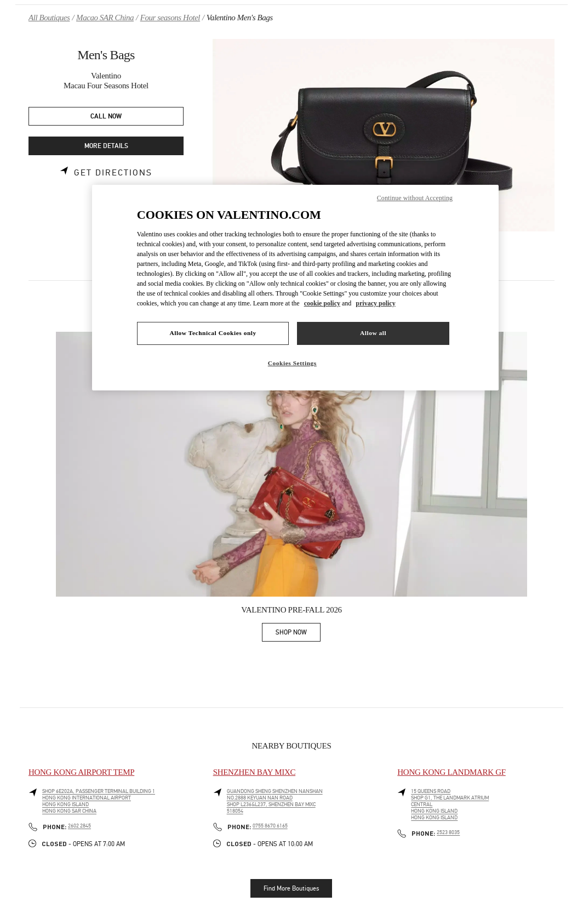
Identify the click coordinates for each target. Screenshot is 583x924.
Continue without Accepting (415, 198)
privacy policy (375, 303)
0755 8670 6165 (270, 826)
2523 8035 (448, 832)
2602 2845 (79, 826)
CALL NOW (106, 117)
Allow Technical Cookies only (213, 333)
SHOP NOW (298, 634)
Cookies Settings (292, 363)
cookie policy (322, 303)
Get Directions (113, 173)
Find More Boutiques (291, 888)
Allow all (373, 333)
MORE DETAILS (106, 146)
